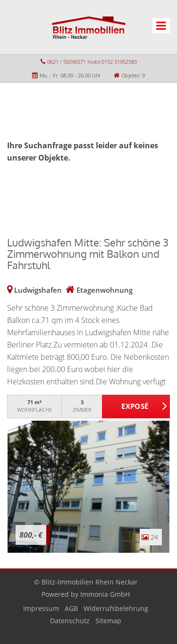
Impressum (41, 608)
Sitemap (108, 621)
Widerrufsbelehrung (116, 608)
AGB (71, 608)
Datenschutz (70, 621)
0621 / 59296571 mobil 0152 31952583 (92, 62)
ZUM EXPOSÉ (136, 407)
